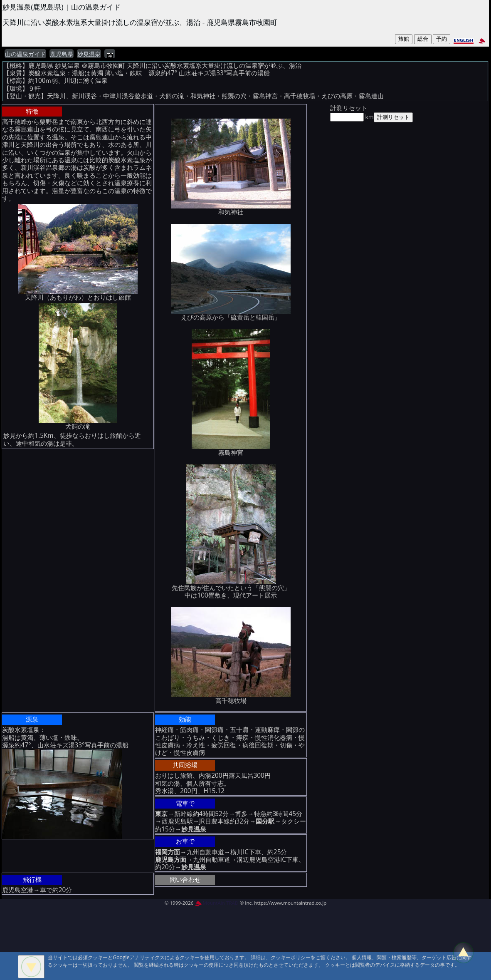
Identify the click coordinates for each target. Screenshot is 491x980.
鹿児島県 (62, 54)
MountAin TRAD (217, 903)
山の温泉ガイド (25, 54)
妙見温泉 (89, 54)
